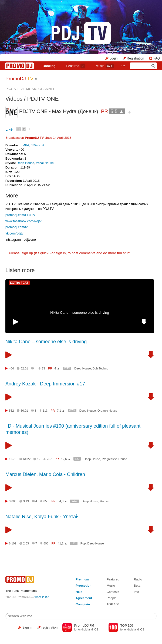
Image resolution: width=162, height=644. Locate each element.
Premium (82, 579)
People (112, 598)
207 (49, 459)
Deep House (26, 163)
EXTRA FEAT (19, 283)
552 (11, 411)
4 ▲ (57, 368)
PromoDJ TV (34, 138)
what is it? (42, 597)
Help (79, 592)
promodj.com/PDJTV (20, 215)
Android (83, 630)
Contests (113, 592)
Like (9, 129)
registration (50, 628)
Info (137, 592)
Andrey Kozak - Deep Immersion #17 (45, 384)
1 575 (13, 459)
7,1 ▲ (61, 411)
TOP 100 (113, 604)
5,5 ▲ (117, 111)
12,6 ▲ (66, 459)
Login (114, 58)
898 (46, 543)
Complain (83, 604)
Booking (49, 66)
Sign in (27, 628)
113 (45, 411)
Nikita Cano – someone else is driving (80, 313)
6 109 (13, 543)
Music (105, 66)
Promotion (83, 585)
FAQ (157, 58)
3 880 (13, 501)
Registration (136, 58)
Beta (137, 585)
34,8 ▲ (63, 501)
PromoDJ (19, 79)
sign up (27, 253)
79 (43, 368)
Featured (76, 66)
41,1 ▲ (63, 543)
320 (77, 459)
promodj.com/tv (16, 227)
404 (11, 368)
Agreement (84, 598)
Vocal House (45, 163)
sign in (61, 253)
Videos (14, 99)
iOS (96, 630)
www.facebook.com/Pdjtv (23, 221)
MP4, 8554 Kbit (33, 145)
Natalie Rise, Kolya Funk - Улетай (42, 517)
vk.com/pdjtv (14, 233)
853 (46, 501)
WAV (67, 368)
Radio (138, 579)
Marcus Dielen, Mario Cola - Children (45, 474)
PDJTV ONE (43, 99)
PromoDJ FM (84, 626)
